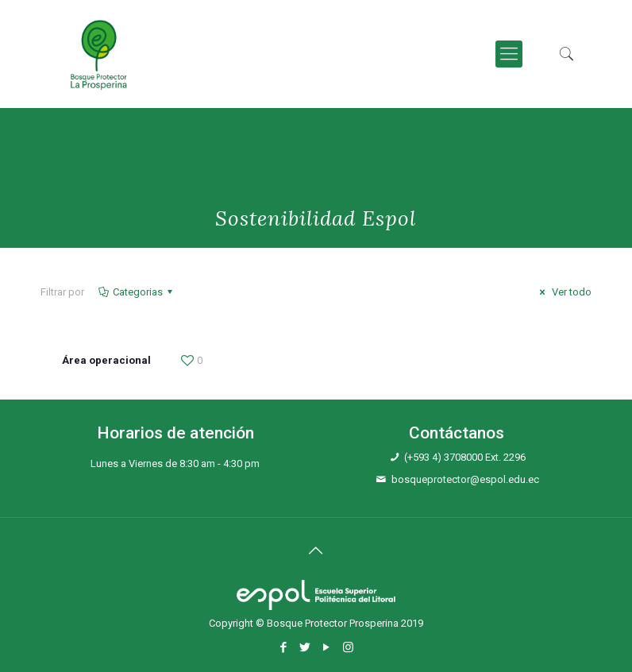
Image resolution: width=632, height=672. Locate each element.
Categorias (137, 292)
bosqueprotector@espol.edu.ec (465, 479)
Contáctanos (457, 433)
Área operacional (106, 360)
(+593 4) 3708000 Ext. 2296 (465, 457)
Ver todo (563, 292)
